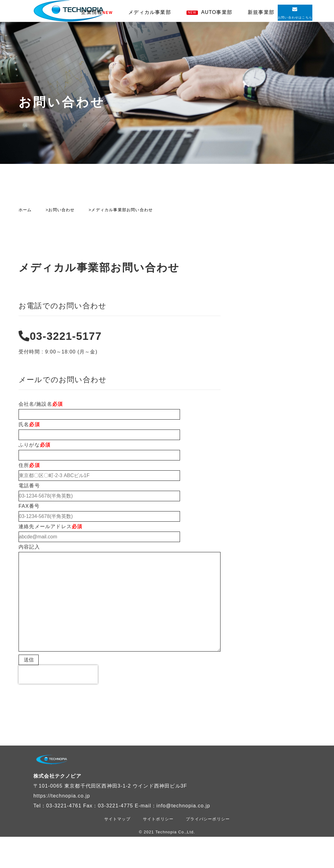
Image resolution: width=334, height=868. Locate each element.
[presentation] (58, 674)
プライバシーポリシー (208, 819)
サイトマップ (117, 819)
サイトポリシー (158, 819)
